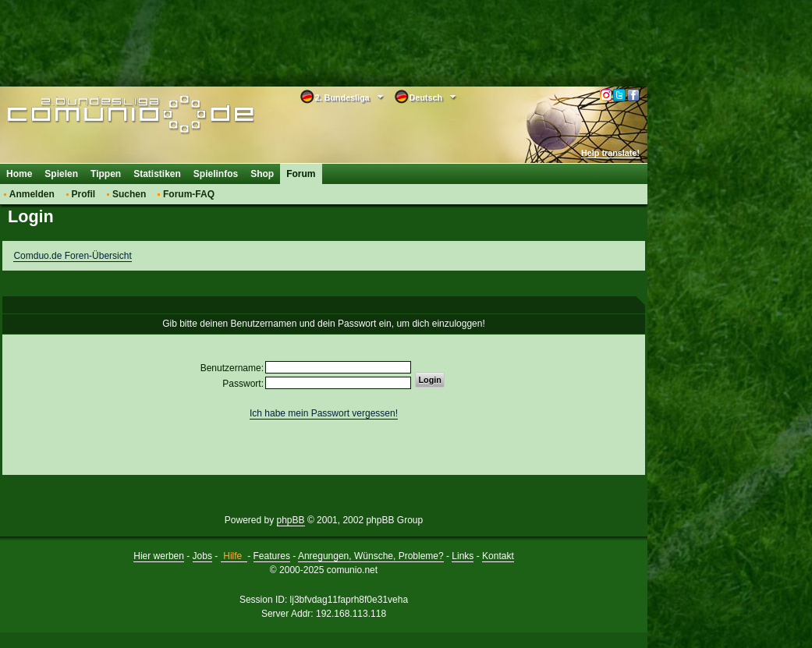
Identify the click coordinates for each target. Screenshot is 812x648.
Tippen (106, 174)
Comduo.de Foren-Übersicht (72, 256)
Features (272, 556)
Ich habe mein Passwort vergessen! (324, 413)
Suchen (129, 194)
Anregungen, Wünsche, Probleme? (371, 556)
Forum (301, 174)
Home (19, 174)
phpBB (291, 520)
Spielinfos (216, 174)
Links (463, 556)
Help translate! (610, 153)
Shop (262, 174)
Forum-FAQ (189, 194)
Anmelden (32, 194)
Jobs (202, 556)
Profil (84, 194)
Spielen (61, 174)
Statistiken (157, 174)
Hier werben (159, 556)
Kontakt (498, 556)
